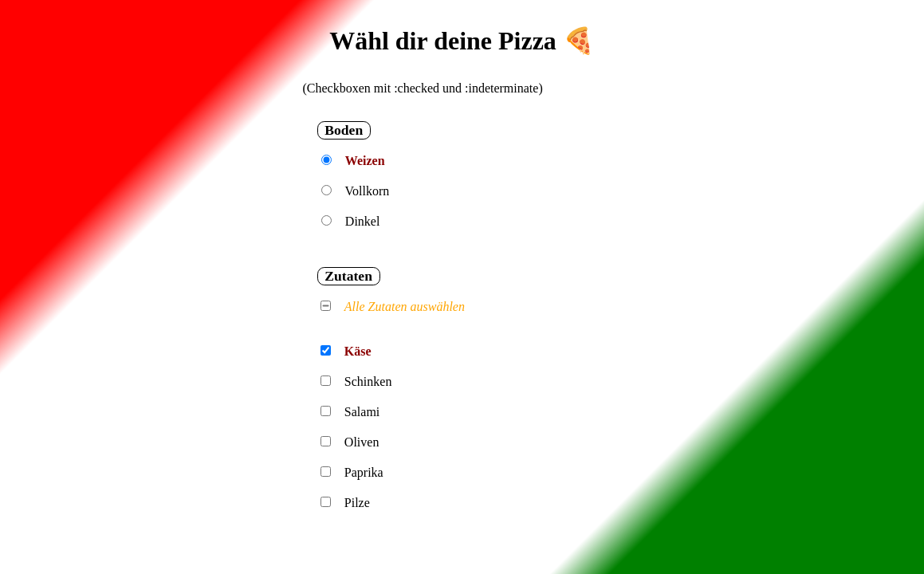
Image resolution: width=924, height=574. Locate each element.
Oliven (362, 442)
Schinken (368, 381)
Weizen (365, 161)
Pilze (357, 503)
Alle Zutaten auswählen (405, 307)
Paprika (364, 472)
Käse (358, 351)
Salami (362, 412)
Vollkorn (368, 191)
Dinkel (363, 221)
